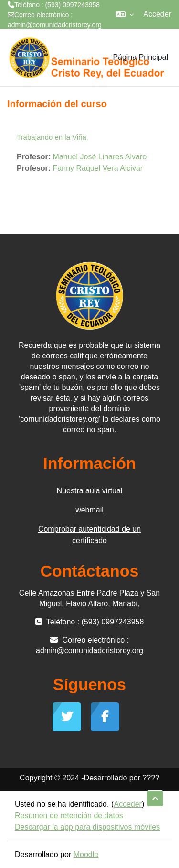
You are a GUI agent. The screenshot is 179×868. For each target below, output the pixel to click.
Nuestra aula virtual (90, 491)
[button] (125, 14)
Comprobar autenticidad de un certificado (89, 535)
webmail (89, 510)
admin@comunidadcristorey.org (55, 25)
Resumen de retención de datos (69, 816)
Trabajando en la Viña (52, 137)
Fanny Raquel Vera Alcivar (98, 168)
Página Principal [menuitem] (140, 57)
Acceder (157, 14)
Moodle (86, 854)
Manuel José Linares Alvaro (100, 157)
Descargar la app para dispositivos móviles (87, 827)
